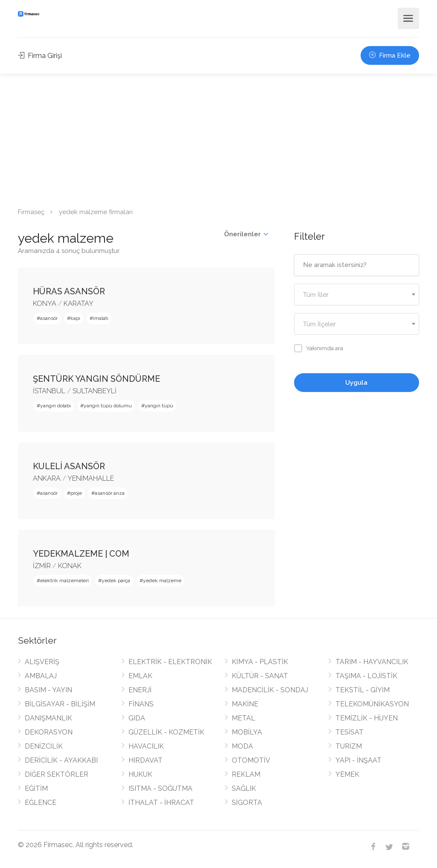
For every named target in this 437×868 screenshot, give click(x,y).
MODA (242, 746)
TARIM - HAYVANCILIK (372, 662)
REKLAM (246, 774)
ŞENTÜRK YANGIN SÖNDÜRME (96, 379)
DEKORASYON (49, 732)
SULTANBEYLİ (95, 391)
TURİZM (349, 746)
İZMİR (42, 566)
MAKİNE (245, 704)
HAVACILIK (146, 746)
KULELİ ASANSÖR (69, 466)
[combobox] (357, 295)
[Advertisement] (218, 138)
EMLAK (140, 676)
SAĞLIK (244, 788)
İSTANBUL (49, 391)
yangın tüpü (159, 406)
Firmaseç (31, 212)
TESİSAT (350, 732)
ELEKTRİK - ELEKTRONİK (170, 662)
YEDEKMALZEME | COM (81, 554)
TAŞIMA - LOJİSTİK (366, 676)
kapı (75, 318)
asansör (49, 318)
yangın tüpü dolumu (108, 406)
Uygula (356, 383)
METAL (243, 718)
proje (76, 493)
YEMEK (347, 774)
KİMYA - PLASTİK (260, 662)
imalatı (101, 318)
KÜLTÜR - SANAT (260, 676)
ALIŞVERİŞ (42, 662)
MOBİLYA (247, 732)
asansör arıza (110, 493)
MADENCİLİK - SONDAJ (270, 690)
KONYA (45, 303)
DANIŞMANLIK (48, 718)
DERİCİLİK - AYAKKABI (61, 760)
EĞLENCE (41, 803)
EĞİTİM (36, 788)
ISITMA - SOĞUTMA (160, 788)
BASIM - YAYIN (48, 690)
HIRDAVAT (146, 760)
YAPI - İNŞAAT (358, 760)
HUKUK (140, 774)
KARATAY (79, 303)
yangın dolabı (55, 406)
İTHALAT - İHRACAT (161, 803)
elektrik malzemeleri (64, 581)
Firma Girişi (40, 56)
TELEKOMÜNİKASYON (372, 704)
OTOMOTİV (251, 760)
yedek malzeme (162, 581)
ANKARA (47, 478)
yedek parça (116, 581)
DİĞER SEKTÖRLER (57, 774)
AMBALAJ (41, 676)
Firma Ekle (390, 55)
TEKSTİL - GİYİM (363, 690)
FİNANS (141, 704)
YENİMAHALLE (91, 478)
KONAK (70, 566)
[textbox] (357, 295)
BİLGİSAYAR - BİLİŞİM (60, 704)
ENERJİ (140, 690)
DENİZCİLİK (44, 746)
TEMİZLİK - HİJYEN (367, 718)
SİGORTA (247, 803)
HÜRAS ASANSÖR (69, 291)
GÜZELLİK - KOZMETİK (166, 732)
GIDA (137, 718)
